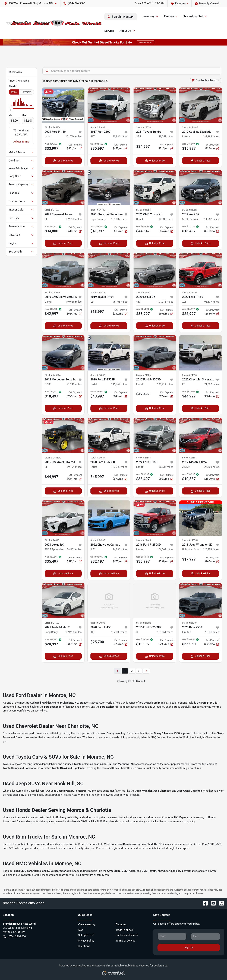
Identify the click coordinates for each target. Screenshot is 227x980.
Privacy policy (86, 941)
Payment (26, 92)
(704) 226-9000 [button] (74, 3)
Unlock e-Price (63, 161)
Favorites (178, 4)
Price (14, 92)
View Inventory (87, 924)
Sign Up (189, 947)
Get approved (86, 935)
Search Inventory (121, 17)
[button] (32, 3)
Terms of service (125, 941)
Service (109, 31)
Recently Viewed (207, 4)
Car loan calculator (127, 935)
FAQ (80, 930)
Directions (84, 946)
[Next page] (146, 671)
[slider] (11, 110)
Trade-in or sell (124, 930)
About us (121, 924)
